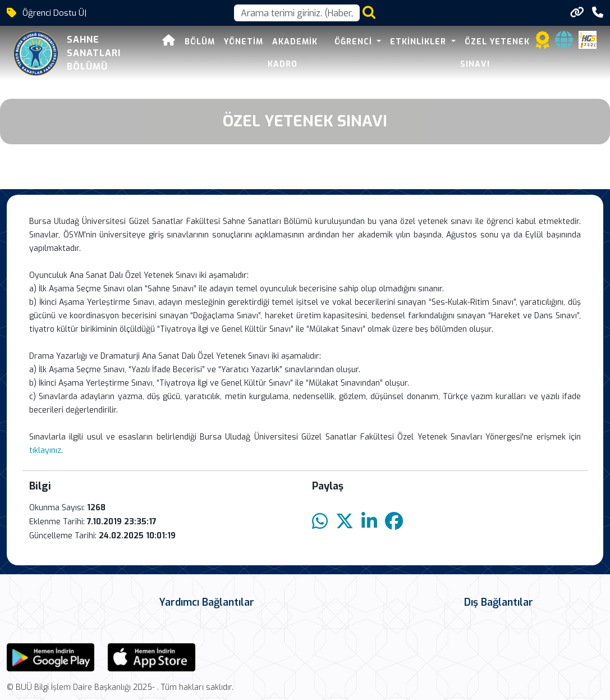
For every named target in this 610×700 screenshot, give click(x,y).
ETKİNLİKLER (419, 42)
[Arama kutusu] (297, 13)
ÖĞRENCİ (355, 42)
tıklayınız (45, 450)
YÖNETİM (244, 42)
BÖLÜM (200, 42)
